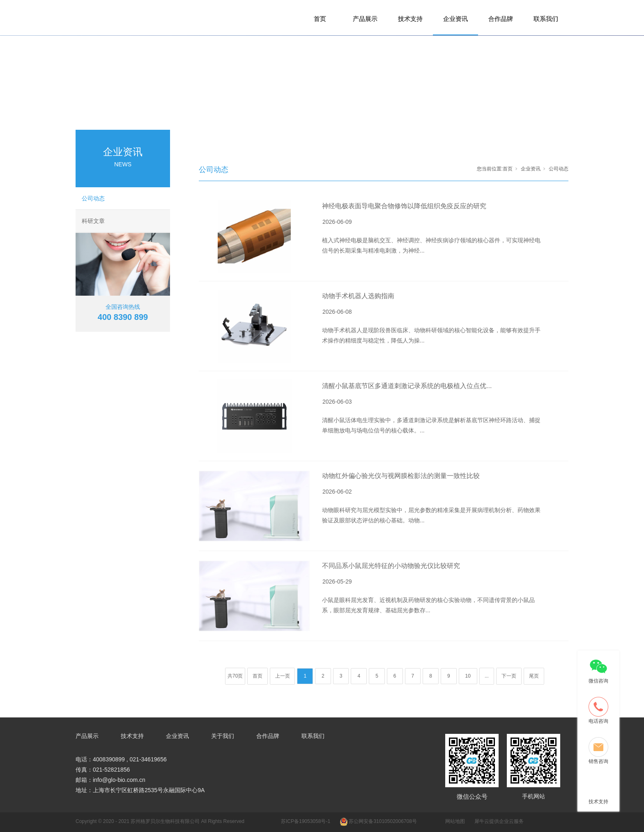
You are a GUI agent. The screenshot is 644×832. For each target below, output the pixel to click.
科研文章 (93, 221)
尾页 (534, 676)
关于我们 (223, 736)
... (487, 676)
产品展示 (365, 19)
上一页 (283, 676)
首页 (320, 19)
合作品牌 (501, 19)
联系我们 (546, 19)
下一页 (509, 676)
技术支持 (410, 19)
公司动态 (93, 198)
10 (468, 676)
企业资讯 (455, 19)
